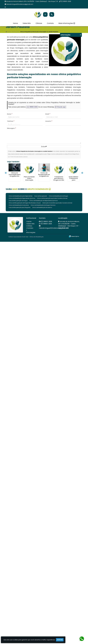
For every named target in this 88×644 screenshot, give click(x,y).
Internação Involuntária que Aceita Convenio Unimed (57, 203)
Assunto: (49, 121)
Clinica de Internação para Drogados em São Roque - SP (15, 175)
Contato (50, 23)
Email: (48, 114)
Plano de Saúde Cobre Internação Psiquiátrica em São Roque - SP (29, 180)
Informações (31, 232)
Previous (6, 173)
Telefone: (11, 121)
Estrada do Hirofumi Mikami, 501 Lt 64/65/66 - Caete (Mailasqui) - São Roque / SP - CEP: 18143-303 (69, 225)
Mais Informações (67, 23)
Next (82, 173)
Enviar (44, 147)
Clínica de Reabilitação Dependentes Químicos (22, 198)
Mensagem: (11, 128)
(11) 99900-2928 (66, 1)
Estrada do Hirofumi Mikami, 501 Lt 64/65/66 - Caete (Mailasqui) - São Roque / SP (32, 1)
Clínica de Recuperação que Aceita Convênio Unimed (52, 198)
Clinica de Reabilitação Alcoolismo (42, 207)
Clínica (30, 226)
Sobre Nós (27, 23)
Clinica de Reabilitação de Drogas (58, 196)
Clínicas (39, 23)
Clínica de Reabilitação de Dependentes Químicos (43, 201)
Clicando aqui (60, 107)
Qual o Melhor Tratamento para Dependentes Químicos (74, 180)
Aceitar (60, 640)
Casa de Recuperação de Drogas (18, 201)
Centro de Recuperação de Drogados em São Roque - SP (44, 175)
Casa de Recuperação (41, 196)
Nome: (10, 114)
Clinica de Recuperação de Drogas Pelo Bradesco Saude (25, 203)
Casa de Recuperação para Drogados (20, 207)
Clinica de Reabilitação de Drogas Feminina (43, 205)
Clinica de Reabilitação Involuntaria (19, 205)
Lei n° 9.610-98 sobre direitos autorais (18, 157)
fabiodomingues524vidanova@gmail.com (20, 4)
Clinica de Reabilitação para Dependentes (21, 196)
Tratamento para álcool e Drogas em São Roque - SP (59, 179)
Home (15, 23)
